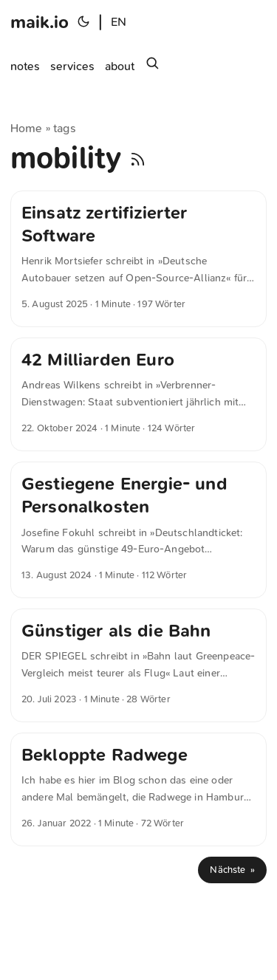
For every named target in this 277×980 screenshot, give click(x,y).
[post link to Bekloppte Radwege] (138, 789)
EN (119, 22)
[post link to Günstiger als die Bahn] (138, 665)
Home (27, 128)
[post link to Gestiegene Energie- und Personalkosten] (138, 530)
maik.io (40, 22)
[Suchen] (152, 66)
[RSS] (138, 158)
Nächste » (232, 870)
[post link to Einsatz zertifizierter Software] (138, 259)
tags (65, 128)
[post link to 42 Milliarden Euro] (138, 394)
